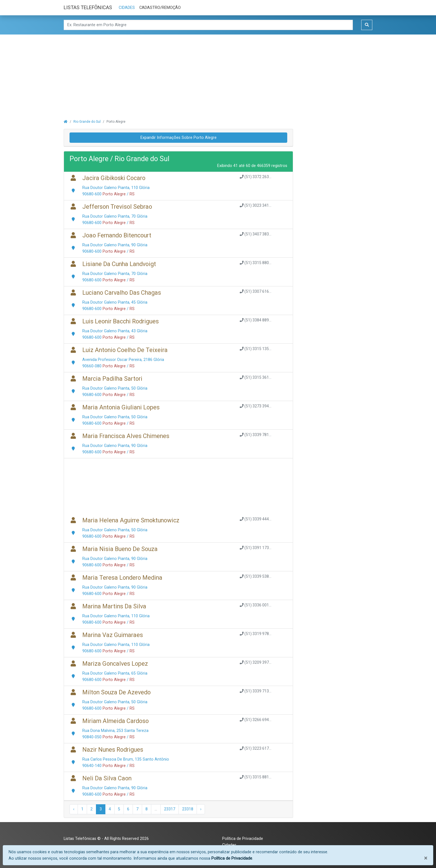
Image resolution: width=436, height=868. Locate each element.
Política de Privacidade (243, 839)
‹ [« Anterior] (74, 809)
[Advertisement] (218, 73)
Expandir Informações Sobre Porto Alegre (179, 138)
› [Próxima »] (201, 809)
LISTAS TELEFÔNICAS (88, 7)
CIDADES (127, 8)
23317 (170, 809)
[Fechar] (426, 858)
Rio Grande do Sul (87, 122)
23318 (188, 809)
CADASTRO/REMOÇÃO (160, 8)
